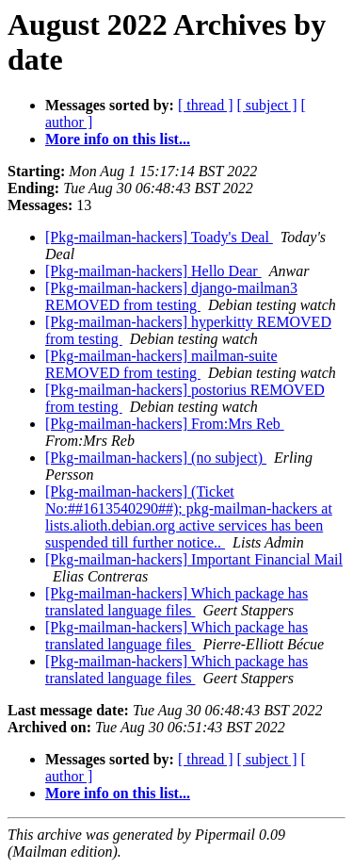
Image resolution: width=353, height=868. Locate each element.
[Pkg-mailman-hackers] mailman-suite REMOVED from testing (161, 364)
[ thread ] (206, 105)
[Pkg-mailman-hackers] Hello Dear (153, 271)
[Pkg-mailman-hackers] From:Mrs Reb (165, 424)
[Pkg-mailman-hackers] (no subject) (156, 458)
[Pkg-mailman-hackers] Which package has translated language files (176, 602)
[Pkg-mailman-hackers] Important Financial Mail (194, 559)
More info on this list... (118, 139)
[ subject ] (267, 105)
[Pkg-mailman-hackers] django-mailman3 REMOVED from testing (171, 296)
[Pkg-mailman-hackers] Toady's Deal (159, 237)
